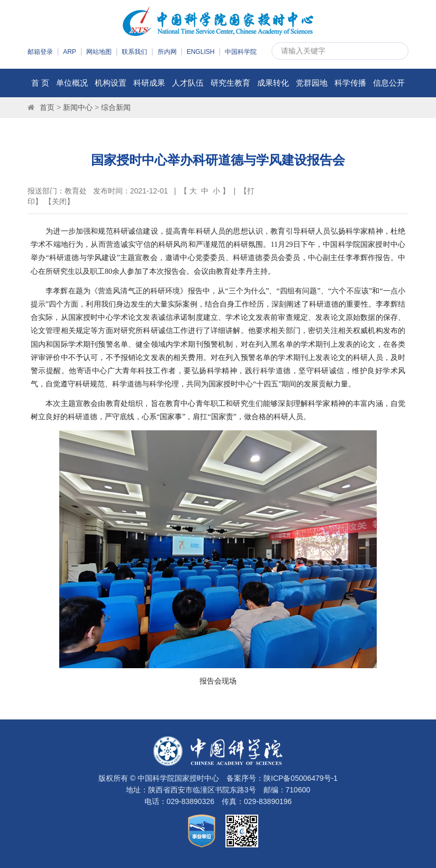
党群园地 (312, 83)
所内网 (167, 52)
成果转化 (273, 83)
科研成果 (149, 83)
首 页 (40, 83)
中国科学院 (241, 52)
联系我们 (134, 52)
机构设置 (111, 83)
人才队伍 (188, 83)
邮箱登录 (40, 52)
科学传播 (350, 83)
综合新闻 (116, 107)
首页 (47, 107)
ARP (70, 52)
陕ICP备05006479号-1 (301, 778)
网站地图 (99, 52)
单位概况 (72, 83)
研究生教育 (230, 83)
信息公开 (389, 83)
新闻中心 (78, 107)
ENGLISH (201, 52)
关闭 (59, 201)
